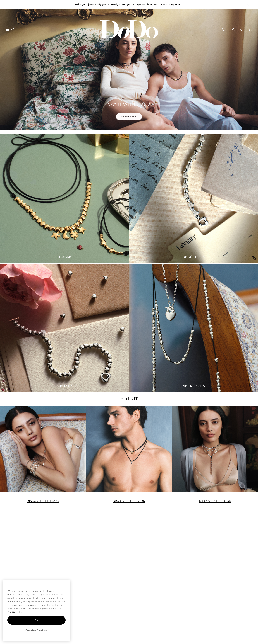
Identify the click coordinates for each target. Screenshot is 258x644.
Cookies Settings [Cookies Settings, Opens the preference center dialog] (37, 630)
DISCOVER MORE (129, 116)
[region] (36, 611)
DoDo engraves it (172, 4)
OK (36, 620)
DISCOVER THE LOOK (43, 501)
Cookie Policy (15, 612)
